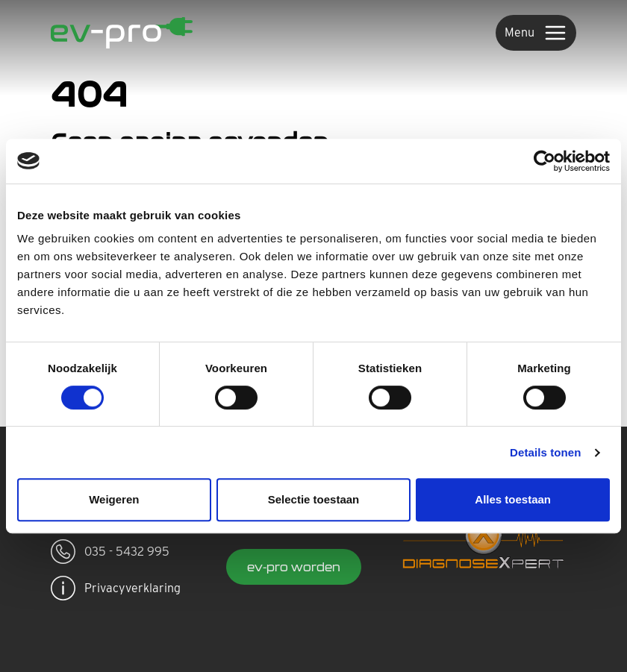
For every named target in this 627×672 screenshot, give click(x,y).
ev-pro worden (294, 567)
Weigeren (114, 499)
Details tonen (545, 452)
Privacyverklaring (116, 588)
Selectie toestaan (314, 499)
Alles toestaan (513, 499)
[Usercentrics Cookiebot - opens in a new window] (545, 161)
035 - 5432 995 (110, 552)
